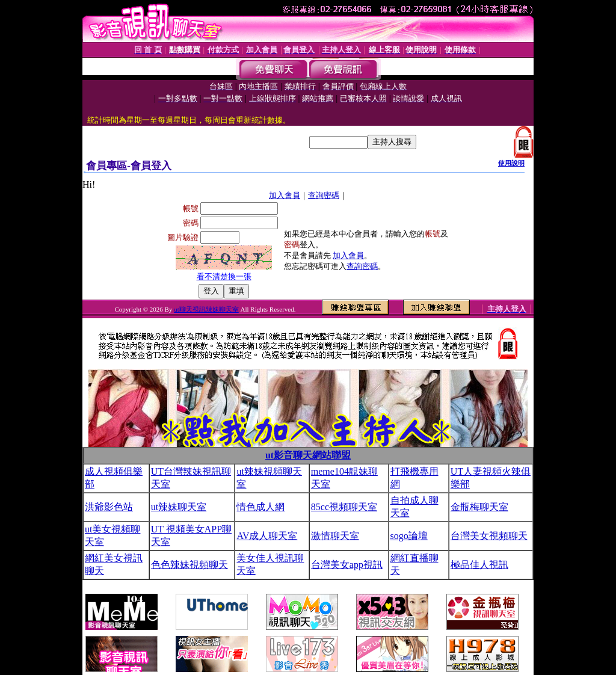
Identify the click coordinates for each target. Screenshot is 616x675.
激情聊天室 (335, 536)
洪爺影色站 (109, 507)
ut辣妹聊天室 (179, 507)
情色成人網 (260, 507)
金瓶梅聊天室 (479, 507)
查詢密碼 (324, 195)
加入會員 (285, 195)
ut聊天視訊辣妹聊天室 (206, 309)
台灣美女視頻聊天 (489, 536)
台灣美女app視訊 (347, 565)
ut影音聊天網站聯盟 (308, 455)
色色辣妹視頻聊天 (189, 565)
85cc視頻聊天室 (344, 507)
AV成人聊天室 (267, 536)
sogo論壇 (409, 536)
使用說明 (511, 163)
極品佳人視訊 (479, 565)
